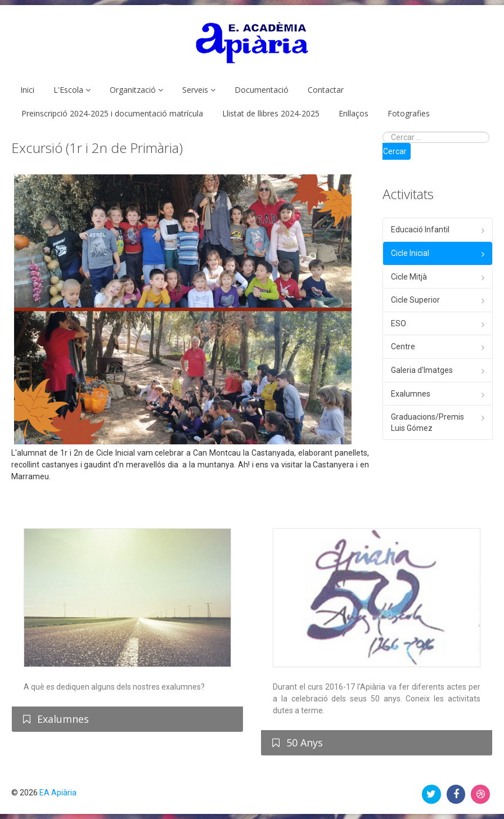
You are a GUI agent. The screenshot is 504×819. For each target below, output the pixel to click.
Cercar (395, 151)
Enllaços (354, 113)
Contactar (326, 90)
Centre (403, 346)
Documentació (262, 90)
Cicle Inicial (410, 253)
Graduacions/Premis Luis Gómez (427, 422)
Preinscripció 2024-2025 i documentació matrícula (112, 113)
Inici (27, 90)
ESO (399, 323)
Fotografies (409, 113)
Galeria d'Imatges (422, 370)
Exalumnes (411, 394)
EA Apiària (58, 793)
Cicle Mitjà (409, 277)
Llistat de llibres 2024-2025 (271, 113)
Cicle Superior (415, 300)
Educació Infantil (420, 229)
